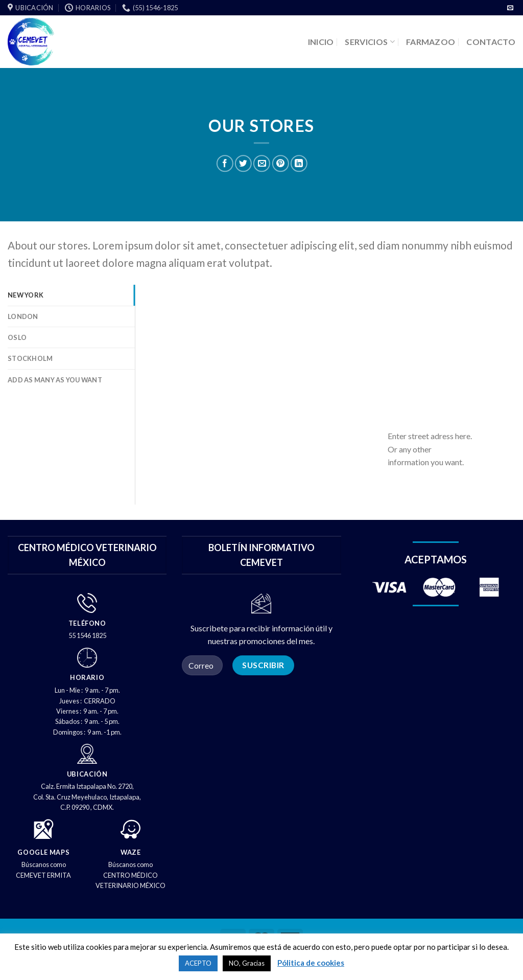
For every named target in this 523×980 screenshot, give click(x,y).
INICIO (321, 42)
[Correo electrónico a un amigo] (262, 164)
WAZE (131, 852)
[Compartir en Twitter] (243, 164)
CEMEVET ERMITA (43, 875)
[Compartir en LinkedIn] (299, 164)
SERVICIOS (370, 42)
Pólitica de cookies (311, 963)
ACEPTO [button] (198, 963)
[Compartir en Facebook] (225, 164)
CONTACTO (491, 42)
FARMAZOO (431, 42)
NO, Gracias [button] (247, 963)
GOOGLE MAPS (43, 852)
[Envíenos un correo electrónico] (510, 8)
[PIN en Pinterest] (280, 164)
